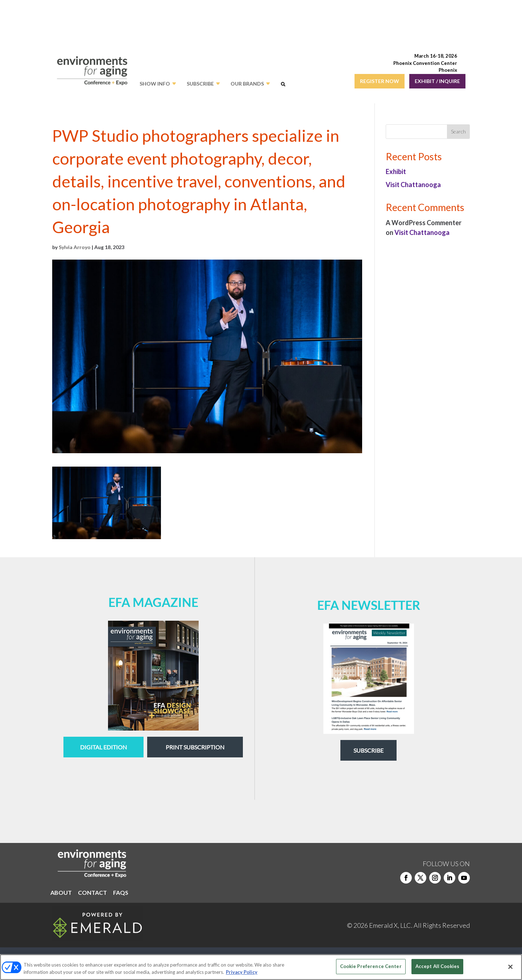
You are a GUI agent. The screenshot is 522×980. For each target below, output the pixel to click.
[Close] (510, 967)
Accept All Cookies (437, 966)
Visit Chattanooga (413, 185)
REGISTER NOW (380, 81)
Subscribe (368, 750)
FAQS (121, 893)
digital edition (103, 747)
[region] (261, 967)
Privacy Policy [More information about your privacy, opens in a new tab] (242, 972)
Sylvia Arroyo (75, 247)
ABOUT (61, 893)
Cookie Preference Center (371, 966)
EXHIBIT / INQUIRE (437, 81)
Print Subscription (195, 747)
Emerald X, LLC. (391, 925)
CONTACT (92, 893)
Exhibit (396, 171)
